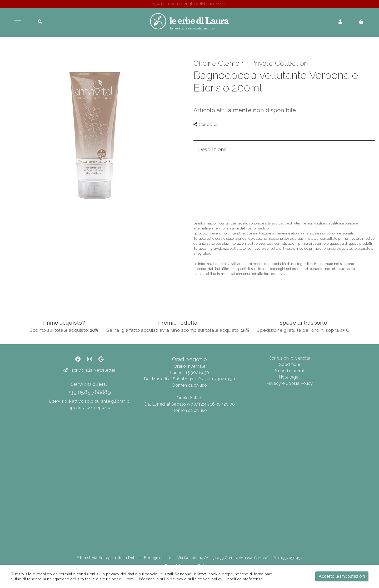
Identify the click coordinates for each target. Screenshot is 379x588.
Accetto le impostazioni (342, 576)
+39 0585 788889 (89, 392)
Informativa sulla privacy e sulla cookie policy (181, 579)
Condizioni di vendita (290, 358)
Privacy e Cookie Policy (290, 383)
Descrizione (213, 149)
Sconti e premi (289, 371)
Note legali (290, 377)
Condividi (205, 124)
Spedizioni (290, 364)
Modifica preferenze (245, 579)
